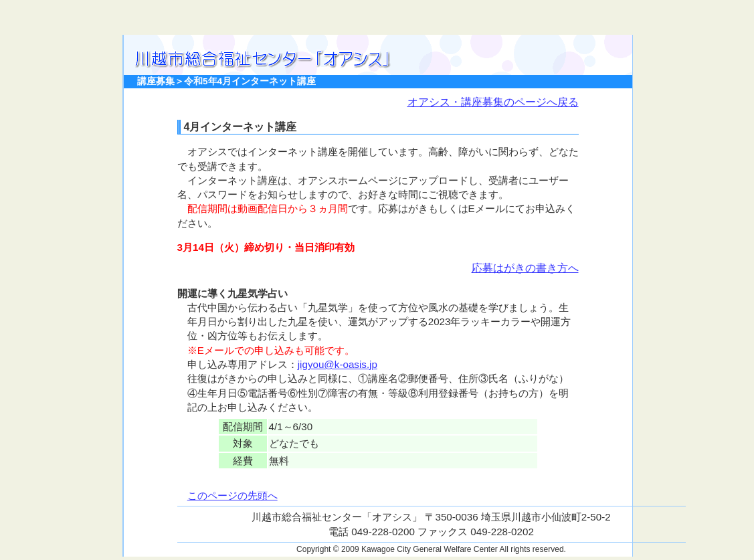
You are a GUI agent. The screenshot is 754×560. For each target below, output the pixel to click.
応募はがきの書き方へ (525, 268)
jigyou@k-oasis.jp (338, 364)
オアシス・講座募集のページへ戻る (493, 102)
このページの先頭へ (232, 495)
